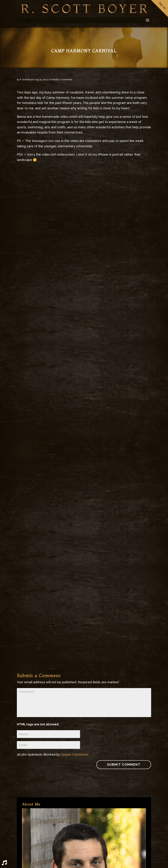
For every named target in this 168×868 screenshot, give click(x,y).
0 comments (66, 80)
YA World (54, 80)
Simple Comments (75, 754)
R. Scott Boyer (27, 80)
